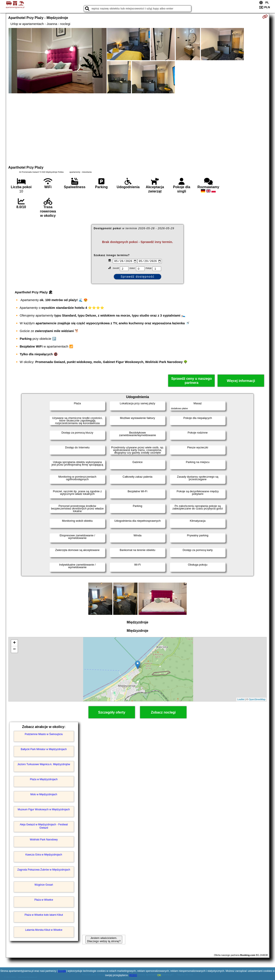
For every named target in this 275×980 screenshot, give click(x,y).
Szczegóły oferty (112, 712)
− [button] (14, 649)
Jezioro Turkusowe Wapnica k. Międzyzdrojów (44, 764)
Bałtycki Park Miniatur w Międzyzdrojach (44, 749)
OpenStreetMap (257, 699)
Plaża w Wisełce (44, 900)
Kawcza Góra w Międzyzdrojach (44, 855)
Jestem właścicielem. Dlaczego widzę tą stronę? (104, 940)
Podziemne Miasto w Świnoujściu (44, 734)
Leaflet (241, 699)
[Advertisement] (137, 129)
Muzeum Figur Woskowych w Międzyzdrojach (44, 809)
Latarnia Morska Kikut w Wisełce (44, 930)
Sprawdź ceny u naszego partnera (192, 381)
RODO (133, 975)
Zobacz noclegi (163, 712)
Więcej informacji (241, 381)
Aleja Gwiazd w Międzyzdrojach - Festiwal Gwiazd (44, 826)
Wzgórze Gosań (44, 885)
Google (62, 971)
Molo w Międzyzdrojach (44, 794)
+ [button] (14, 643)
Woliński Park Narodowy (44, 840)
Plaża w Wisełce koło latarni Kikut (44, 915)
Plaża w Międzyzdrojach (44, 779)
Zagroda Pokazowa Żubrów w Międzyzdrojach (44, 870)
